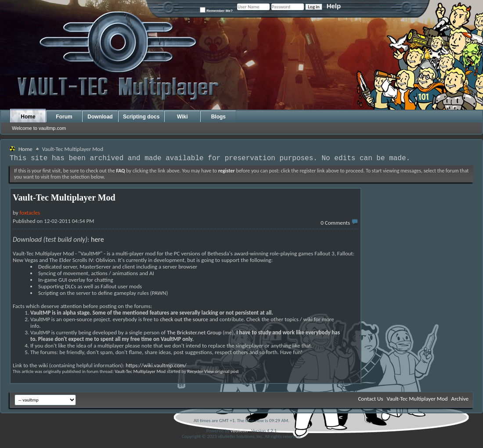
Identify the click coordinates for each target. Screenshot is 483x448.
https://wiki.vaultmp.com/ (156, 365)
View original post (222, 371)
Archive (460, 399)
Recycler (195, 371)
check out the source (184, 319)
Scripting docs (141, 117)
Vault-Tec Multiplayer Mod (140, 371)
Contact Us (370, 399)
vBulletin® (240, 431)
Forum (64, 117)
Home (28, 117)
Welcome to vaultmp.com (39, 128)
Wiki (182, 117)
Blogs (218, 117)
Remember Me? (216, 10)
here (97, 239)
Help (334, 6)
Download (100, 117)
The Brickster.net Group (194, 332)
